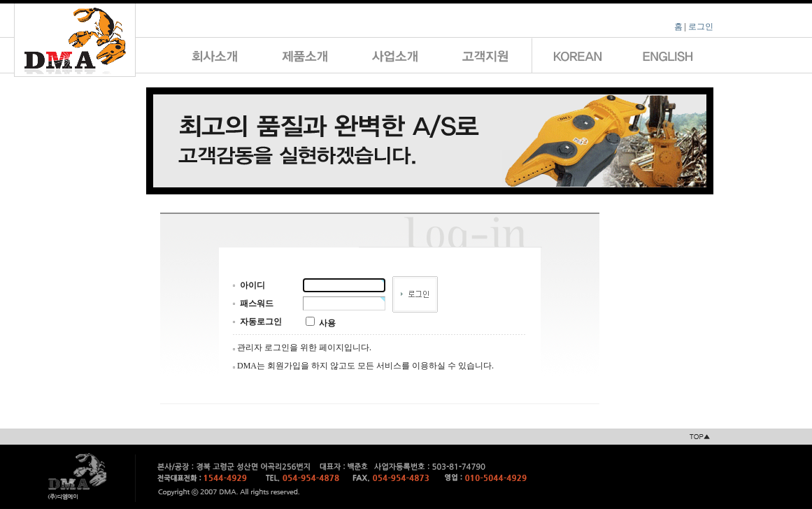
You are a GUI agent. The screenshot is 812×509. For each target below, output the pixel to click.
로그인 (701, 27)
